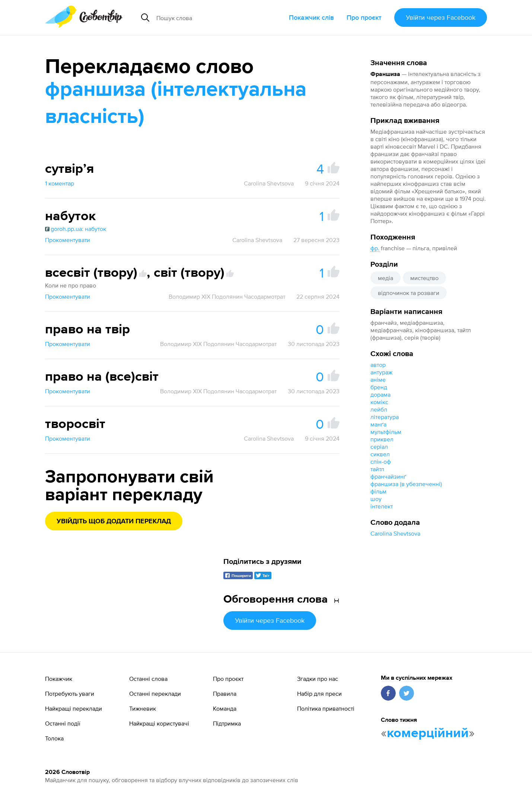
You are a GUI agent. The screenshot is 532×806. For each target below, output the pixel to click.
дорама (380, 394)
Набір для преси (319, 694)
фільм (378, 491)
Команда (225, 708)
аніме (378, 380)
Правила (225, 694)
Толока (54, 738)
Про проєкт (364, 17)
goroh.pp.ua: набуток (76, 229)
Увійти (441, 17)
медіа (386, 278)
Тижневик (143, 708)
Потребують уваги (70, 694)
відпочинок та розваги (409, 293)
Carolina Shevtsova (395, 533)
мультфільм (386, 432)
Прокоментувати (68, 240)
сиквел (380, 454)
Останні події (63, 723)
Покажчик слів (311, 17)
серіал (379, 447)
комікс (379, 402)
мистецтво (424, 278)
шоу (376, 499)
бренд (379, 387)
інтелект (382, 506)
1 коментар (60, 183)
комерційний (428, 733)
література (385, 417)
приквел (382, 439)
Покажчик (59, 679)
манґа (378, 424)
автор (378, 365)
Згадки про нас (318, 679)
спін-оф (381, 461)
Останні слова (148, 679)
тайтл (377, 469)
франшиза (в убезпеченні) (406, 484)
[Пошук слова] (213, 18)
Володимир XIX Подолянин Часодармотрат (227, 296)
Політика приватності (326, 708)
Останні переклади (155, 694)
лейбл (379, 409)
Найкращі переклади (74, 708)
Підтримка (227, 723)
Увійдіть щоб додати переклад (114, 521)
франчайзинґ (388, 476)
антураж (381, 372)
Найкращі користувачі (159, 723)
